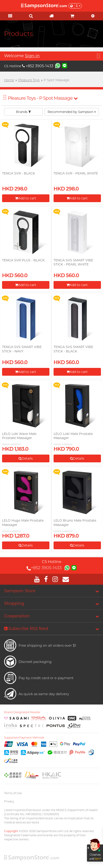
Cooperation (17, 616)
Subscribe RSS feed (26, 629)
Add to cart (26, 198)
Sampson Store (20, 591)
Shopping (14, 603)
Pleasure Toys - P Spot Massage (43, 98)
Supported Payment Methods (24, 738)
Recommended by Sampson (72, 112)
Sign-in (32, 56)
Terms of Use (13, 793)
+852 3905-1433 (38, 66)
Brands (23, 112)
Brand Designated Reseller (22, 712)
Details (26, 458)
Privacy (9, 801)
